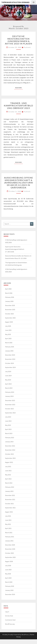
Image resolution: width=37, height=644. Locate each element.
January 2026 (9, 301)
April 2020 (8, 578)
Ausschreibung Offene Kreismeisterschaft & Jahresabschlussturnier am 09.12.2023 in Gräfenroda (19, 183)
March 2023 (9, 433)
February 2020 (10, 586)
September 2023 (10, 413)
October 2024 (9, 363)
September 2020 (10, 557)
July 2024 (8, 371)
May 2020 (8, 574)
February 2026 (10, 297)
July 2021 (8, 516)
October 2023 (9, 409)
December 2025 (10, 305)
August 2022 (9, 462)
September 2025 (10, 318)
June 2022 (8, 471)
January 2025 (9, 351)
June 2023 (8, 421)
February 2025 (10, 347)
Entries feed (9, 616)
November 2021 (10, 499)
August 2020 (9, 561)
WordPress (25, 635)
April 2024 (8, 384)
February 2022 (10, 487)
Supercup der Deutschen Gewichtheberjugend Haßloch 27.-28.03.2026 (15, 249)
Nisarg (19, 637)
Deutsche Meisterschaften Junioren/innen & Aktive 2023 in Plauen (19, 40)
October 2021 (9, 504)
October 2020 (9, 553)
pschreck (27, 47)
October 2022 (9, 454)
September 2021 (10, 508)
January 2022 (9, 491)
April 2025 (8, 338)
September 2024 (10, 367)
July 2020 (8, 566)
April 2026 (8, 289)
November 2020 (10, 549)
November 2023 (10, 405)
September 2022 (10, 458)
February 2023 (10, 438)
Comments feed (10, 620)
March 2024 (9, 388)
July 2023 (8, 417)
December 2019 (10, 594)
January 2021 (9, 541)
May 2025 (8, 334)
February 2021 (10, 537)
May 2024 (8, 380)
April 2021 (8, 528)
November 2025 (10, 310)
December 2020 (10, 545)
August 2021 (9, 512)
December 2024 (10, 355)
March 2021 (9, 533)
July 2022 (8, 466)
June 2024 (8, 376)
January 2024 (9, 396)
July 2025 (8, 326)
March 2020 (9, 582)
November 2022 (10, 450)
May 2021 (8, 524)
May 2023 (8, 425)
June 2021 (8, 520)
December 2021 (10, 495)
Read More (19, 88)
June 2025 (8, 330)
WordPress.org (10, 624)
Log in (7, 612)
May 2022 (8, 475)
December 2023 (10, 400)
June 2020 (8, 570)
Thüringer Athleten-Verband (15, 2)
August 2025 (9, 322)
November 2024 (10, 359)
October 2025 (9, 314)
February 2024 (10, 392)
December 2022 (10, 446)
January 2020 (9, 590)
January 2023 (9, 442)
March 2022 (9, 483)
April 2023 (8, 429)
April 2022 (8, 479)
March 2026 (9, 293)
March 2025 (9, 343)
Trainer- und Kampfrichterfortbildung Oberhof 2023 (18, 106)
